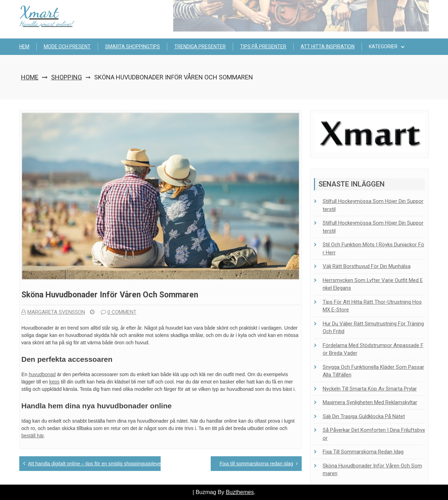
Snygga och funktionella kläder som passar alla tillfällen (373, 371)
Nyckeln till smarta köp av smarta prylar (370, 389)
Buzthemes (240, 492)
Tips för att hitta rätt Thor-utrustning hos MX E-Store (372, 306)
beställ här (33, 436)
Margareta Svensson (53, 312)
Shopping (66, 77)
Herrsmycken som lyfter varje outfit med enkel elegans (373, 284)
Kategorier (383, 47)
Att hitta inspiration (328, 47)
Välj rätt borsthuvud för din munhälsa (367, 266)
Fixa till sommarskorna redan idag (256, 464)
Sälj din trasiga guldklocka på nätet (364, 416)
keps (54, 382)
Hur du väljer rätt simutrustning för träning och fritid (373, 328)
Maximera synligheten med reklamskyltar (370, 402)
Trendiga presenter (200, 47)
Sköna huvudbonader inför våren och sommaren (372, 470)
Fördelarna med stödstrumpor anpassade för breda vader (373, 349)
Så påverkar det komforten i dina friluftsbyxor (374, 434)
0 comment (119, 312)
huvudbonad (42, 374)
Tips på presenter (263, 47)
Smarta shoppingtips (132, 47)
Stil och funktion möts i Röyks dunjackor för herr (373, 249)
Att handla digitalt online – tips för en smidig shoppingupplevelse (98, 464)
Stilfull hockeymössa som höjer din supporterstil (373, 205)
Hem (24, 47)
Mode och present (67, 47)
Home (30, 77)
